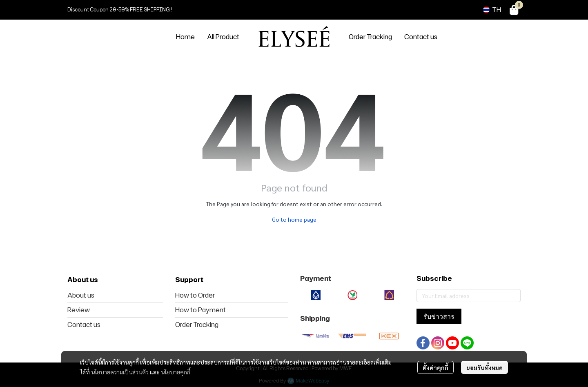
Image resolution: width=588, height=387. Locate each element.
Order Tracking (197, 325)
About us (81, 295)
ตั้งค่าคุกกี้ (435, 367)
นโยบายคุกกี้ (176, 372)
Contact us (84, 325)
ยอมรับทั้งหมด (484, 367)
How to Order (195, 295)
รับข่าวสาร (439, 316)
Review (79, 310)
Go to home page (294, 219)
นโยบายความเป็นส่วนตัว (120, 372)
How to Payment (200, 310)
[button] (492, 10)
